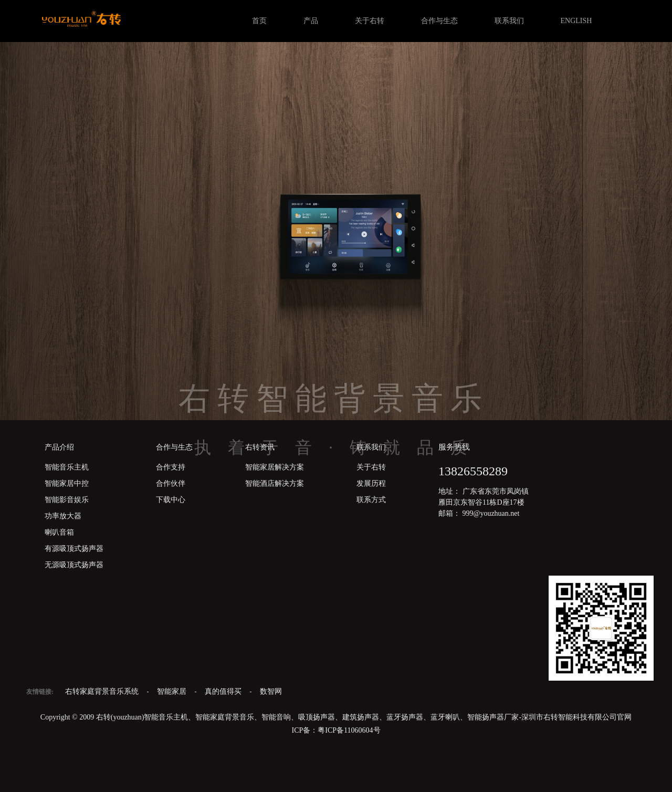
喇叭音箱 (59, 532)
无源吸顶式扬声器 (74, 565)
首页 (259, 21)
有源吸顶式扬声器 (74, 549)
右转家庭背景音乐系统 (103, 691)
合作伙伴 (171, 483)
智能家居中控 (67, 483)
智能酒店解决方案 (275, 483)
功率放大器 (63, 516)
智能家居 (173, 691)
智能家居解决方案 (275, 467)
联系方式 (371, 500)
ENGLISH (576, 21)
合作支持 (171, 467)
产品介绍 (59, 447)
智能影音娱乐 (67, 500)
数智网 (271, 691)
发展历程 (371, 483)
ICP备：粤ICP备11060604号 (336, 730)
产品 (311, 21)
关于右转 (370, 21)
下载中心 (171, 500)
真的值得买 (224, 691)
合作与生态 (439, 21)
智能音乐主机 (67, 467)
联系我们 (509, 21)
